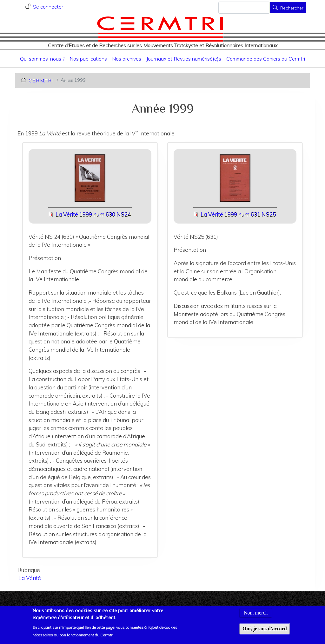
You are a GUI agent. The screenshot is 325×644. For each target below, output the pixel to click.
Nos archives (127, 59)
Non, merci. (256, 617)
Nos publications (88, 59)
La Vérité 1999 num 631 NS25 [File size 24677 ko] (238, 214)
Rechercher (292, 8)
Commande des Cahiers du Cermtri (266, 59)
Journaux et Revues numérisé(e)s (184, 59)
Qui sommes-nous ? (42, 59)
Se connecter (48, 7)
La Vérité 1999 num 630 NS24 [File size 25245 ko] (93, 214)
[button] (90, 180)
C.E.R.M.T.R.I (41, 80)
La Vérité (30, 578)
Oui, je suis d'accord (265, 633)
